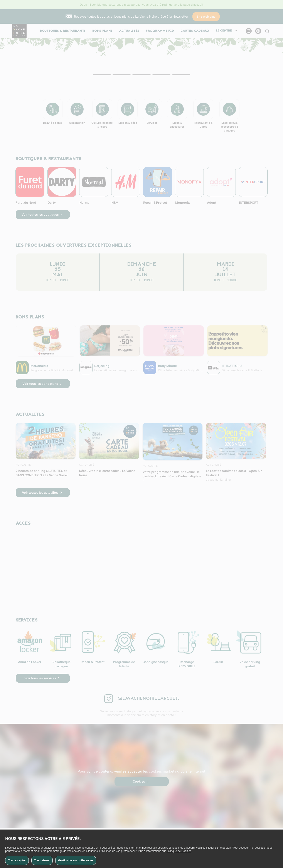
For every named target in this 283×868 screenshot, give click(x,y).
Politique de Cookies (179, 851)
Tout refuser (42, 860)
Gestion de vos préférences (76, 860)
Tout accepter (17, 860)
